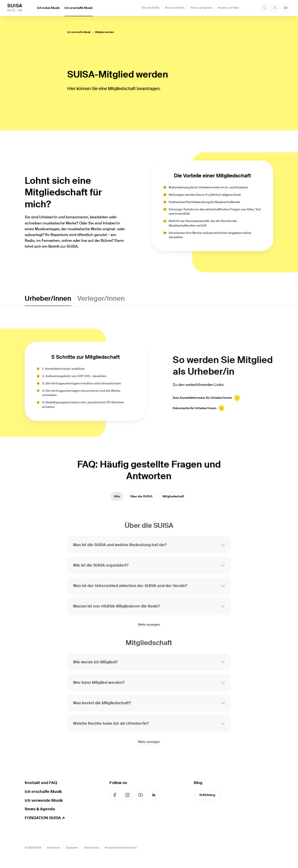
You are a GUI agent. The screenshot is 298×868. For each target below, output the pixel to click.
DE (286, 8)
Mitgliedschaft (173, 499)
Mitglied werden (105, 32)
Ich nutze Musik (48, 8)
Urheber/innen (48, 299)
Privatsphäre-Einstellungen (121, 848)
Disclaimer (72, 848)
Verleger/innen (101, 299)
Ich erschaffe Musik (79, 8)
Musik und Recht (175, 8)
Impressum (53, 848)
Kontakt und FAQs (228, 8)
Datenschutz (92, 848)
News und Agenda (201, 8)
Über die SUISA (150, 8)
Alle (117, 499)
